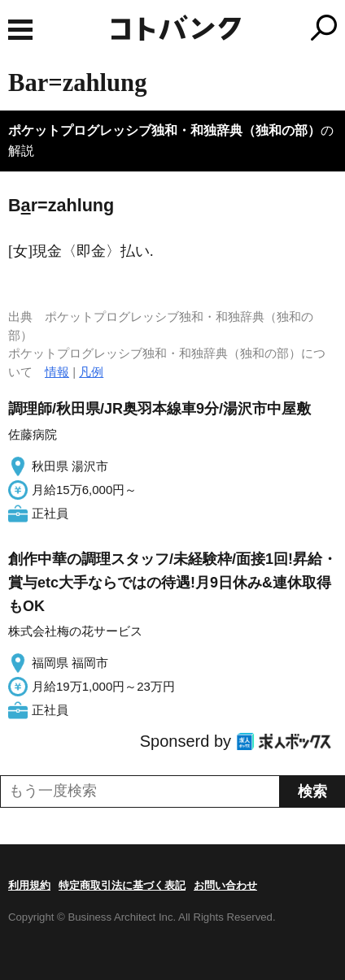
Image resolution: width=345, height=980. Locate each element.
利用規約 (29, 885)
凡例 (91, 372)
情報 (57, 372)
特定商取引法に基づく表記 (122, 885)
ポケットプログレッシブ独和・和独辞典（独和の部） (164, 130)
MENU (20, 30)
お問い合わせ (225, 885)
